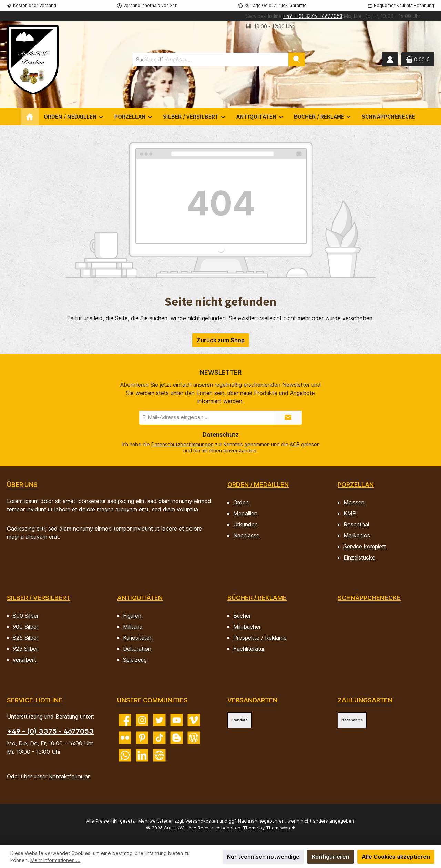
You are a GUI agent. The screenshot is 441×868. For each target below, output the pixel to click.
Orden (241, 502)
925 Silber (25, 649)
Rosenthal (356, 524)
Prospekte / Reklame (260, 638)
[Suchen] (297, 60)
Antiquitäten (140, 598)
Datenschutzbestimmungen (182, 444)
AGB (295, 444)
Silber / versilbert (39, 598)
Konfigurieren (331, 857)
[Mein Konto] (390, 59)
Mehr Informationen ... (55, 860)
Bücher (242, 616)
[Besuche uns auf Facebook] (125, 720)
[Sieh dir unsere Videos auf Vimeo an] (194, 720)
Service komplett (365, 546)
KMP (350, 513)
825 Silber (25, 638)
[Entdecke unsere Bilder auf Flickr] (125, 738)
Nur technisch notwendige (263, 857)
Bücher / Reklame (257, 598)
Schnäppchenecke (369, 598)
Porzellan (356, 485)
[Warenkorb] (418, 59)
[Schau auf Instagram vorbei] (142, 720)
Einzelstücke (359, 557)
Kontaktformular (69, 776)
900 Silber (25, 627)
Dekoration (137, 649)
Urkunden (245, 524)
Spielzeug (135, 660)
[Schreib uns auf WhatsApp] (125, 755)
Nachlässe (246, 535)
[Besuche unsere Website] (159, 755)
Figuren (132, 616)
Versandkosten (202, 821)
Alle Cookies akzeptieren (396, 857)
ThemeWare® (280, 828)
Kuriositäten (138, 638)
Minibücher (247, 627)
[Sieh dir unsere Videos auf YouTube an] (177, 720)
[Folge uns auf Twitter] (159, 720)
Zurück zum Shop (221, 340)
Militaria (133, 627)
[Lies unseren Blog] (194, 738)
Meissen (354, 502)
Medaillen (245, 513)
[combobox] (211, 60)
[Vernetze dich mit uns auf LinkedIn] (142, 755)
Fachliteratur (249, 649)
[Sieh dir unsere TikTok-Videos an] (159, 738)
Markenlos (357, 535)
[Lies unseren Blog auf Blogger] (177, 738)
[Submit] (288, 418)
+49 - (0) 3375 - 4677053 (313, 16)
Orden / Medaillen (258, 485)
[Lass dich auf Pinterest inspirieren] (142, 738)
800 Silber (26, 616)
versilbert (24, 660)
